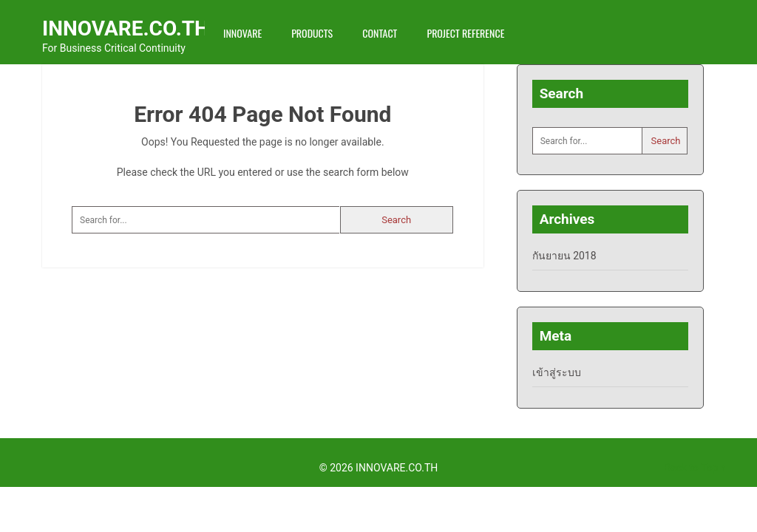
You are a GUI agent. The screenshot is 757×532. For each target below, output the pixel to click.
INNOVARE (242, 33)
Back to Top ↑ (695, 468)
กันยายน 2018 (564, 256)
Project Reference (465, 33)
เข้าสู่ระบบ (557, 372)
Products (312, 33)
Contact (380, 33)
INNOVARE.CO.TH (126, 28)
